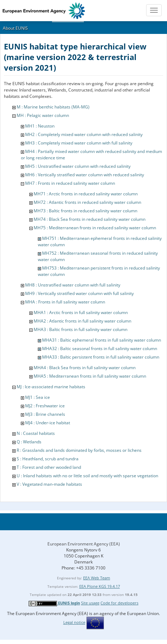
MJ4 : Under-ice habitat (48, 423)
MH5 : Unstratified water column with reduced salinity (78, 166)
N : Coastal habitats (36, 433)
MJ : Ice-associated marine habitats (51, 387)
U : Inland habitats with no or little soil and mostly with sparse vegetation (87, 476)
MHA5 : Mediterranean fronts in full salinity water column (90, 376)
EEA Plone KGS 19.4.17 (100, 586)
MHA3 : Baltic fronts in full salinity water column (80, 329)
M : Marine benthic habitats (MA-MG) (53, 107)
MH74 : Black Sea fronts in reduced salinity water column (90, 219)
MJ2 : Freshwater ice (45, 406)
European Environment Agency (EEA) (84, 544)
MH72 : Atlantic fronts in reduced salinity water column (87, 202)
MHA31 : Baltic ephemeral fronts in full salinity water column (102, 340)
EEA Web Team (97, 578)
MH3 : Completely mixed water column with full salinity (79, 143)
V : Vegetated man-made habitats (49, 484)
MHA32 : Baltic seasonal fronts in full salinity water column (100, 348)
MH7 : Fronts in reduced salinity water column (70, 183)
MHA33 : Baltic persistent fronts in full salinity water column (101, 357)
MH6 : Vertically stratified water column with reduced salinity (85, 175)
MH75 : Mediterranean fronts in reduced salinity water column (95, 228)
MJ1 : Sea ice (38, 397)
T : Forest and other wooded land (49, 467)
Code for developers (119, 603)
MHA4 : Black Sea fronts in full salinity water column (85, 368)
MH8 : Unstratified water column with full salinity (73, 285)
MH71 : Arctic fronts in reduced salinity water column (86, 194)
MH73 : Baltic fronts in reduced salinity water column (85, 211)
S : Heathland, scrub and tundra (48, 459)
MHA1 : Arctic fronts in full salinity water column (81, 312)
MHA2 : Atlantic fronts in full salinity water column (82, 321)
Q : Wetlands (29, 442)
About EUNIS (15, 28)
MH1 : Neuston (40, 126)
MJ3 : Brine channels (45, 414)
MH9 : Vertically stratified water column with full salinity (79, 293)
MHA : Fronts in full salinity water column (65, 302)
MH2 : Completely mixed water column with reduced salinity (84, 134)
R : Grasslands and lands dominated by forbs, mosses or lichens (79, 450)
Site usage (90, 603)
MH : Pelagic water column (43, 115)
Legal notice (74, 622)
